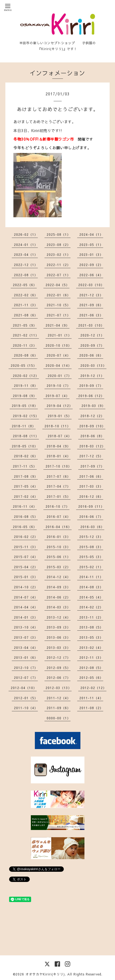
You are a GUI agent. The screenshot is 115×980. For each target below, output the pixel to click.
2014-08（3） (91, 587)
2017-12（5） (91, 456)
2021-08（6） (26, 315)
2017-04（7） (59, 486)
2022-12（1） (26, 265)
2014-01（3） (26, 617)
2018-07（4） (60, 436)
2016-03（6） (92, 527)
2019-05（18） (25, 406)
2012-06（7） (59, 678)
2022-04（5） (58, 285)
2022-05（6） (25, 285)
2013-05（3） (91, 637)
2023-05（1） (91, 245)
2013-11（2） (91, 617)
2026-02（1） (26, 234)
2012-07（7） (26, 678)
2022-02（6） (26, 295)
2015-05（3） (91, 557)
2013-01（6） (26, 657)
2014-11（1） (91, 577)
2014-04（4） (26, 607)
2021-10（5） (59, 305)
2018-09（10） (92, 426)
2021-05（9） (25, 325)
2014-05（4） (91, 597)
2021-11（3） (26, 305)
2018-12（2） (92, 416)
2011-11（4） (91, 698)
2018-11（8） (24, 426)
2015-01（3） (26, 577)
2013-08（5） (91, 627)
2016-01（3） (59, 537)
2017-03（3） (91, 486)
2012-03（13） (59, 688)
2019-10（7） (59, 386)
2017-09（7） (92, 466)
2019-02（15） (26, 416)
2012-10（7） (26, 668)
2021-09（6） (91, 305)
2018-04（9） (59, 446)
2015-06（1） (59, 557)
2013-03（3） (59, 648)
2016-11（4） (25, 506)
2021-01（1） (60, 335)
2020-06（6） (91, 355)
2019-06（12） (91, 396)
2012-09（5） (59, 668)
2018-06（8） (92, 436)
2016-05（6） (25, 527)
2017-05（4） (26, 486)
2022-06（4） (91, 275)
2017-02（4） (26, 496)
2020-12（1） (92, 335)
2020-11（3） (25, 345)
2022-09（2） (91, 265)
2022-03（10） (91, 285)
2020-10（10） (59, 345)
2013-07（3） (26, 637)
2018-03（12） (92, 446)
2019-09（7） (91, 386)
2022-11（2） (59, 265)
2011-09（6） (59, 708)
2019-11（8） (26, 386)
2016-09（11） (91, 506)
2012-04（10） (24, 688)
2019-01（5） (60, 416)
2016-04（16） (59, 527)
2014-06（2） (59, 597)
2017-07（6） (59, 476)
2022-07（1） (59, 275)
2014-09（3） (59, 587)
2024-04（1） (91, 234)
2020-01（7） (60, 376)
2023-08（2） (59, 245)
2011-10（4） (26, 708)
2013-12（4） (59, 617)
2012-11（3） (91, 657)
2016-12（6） (91, 496)
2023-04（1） (26, 255)
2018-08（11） (26, 436)
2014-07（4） (26, 597)
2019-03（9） (93, 406)
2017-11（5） (25, 466)
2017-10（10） (59, 466)
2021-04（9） (58, 325)
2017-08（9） (26, 476)
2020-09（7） (92, 345)
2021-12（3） (91, 295)
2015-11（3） (26, 547)
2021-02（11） (26, 335)
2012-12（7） (59, 657)
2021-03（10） (91, 325)
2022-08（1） (26, 275)
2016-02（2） (26, 537)
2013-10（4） (26, 627)
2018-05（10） (25, 446)
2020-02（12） (26, 376)
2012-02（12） (93, 688)
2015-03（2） (59, 567)
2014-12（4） (59, 577)
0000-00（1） (59, 718)
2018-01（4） (59, 456)
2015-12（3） (91, 537)
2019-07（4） (58, 396)
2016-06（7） (91, 517)
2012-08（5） (91, 668)
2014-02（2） (91, 607)
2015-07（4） (26, 557)
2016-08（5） (26, 517)
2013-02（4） (91, 648)
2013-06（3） (59, 637)
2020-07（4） (59, 355)
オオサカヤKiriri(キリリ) (45, 974)
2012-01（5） (26, 698)
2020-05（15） (24, 365)
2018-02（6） (26, 456)
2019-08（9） (25, 396)
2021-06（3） (91, 315)
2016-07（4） (59, 517)
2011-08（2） (91, 708)
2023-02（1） (59, 255)
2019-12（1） (92, 376)
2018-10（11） (58, 426)
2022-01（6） (59, 295)
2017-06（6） (91, 476)
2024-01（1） (26, 245)
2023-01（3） (91, 255)
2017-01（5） (59, 496)
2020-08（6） (26, 355)
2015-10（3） (59, 547)
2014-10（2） (26, 587)
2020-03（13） (93, 365)
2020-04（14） (59, 365)
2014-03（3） (59, 607)
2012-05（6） (91, 678)
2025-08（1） (59, 234)
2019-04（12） (60, 406)
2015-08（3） (91, 547)
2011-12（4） (59, 698)
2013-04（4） (26, 648)
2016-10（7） (58, 506)
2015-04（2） (26, 567)
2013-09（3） (59, 627)
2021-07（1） (59, 315)
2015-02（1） (91, 567)
